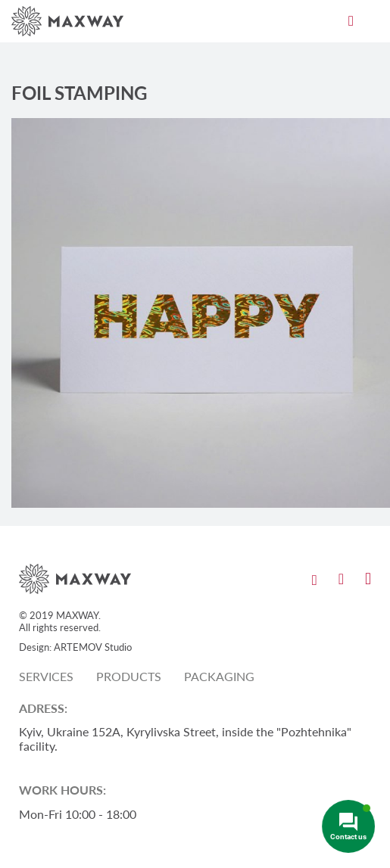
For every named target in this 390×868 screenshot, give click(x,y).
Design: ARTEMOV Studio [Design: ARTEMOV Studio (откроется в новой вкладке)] (75, 647)
